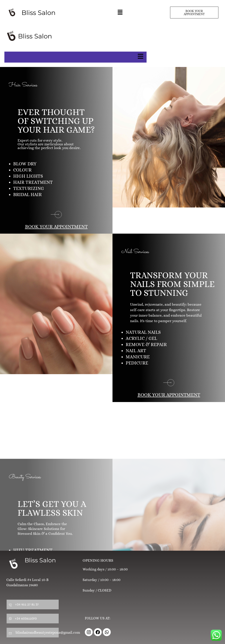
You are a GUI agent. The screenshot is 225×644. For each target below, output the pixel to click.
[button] (120, 13)
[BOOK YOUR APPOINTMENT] (56, 215)
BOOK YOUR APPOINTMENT (56, 226)
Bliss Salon (40, 560)
